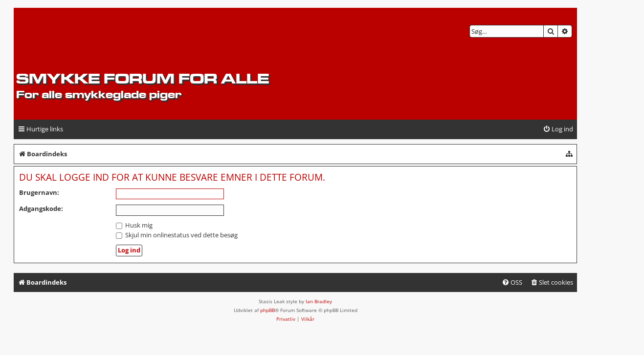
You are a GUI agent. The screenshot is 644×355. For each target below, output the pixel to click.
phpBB (267, 310)
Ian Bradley (319, 301)
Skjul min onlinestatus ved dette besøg (177, 235)
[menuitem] (558, 129)
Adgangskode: (41, 209)
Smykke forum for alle (143, 78)
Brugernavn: (39, 192)
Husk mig (134, 225)
